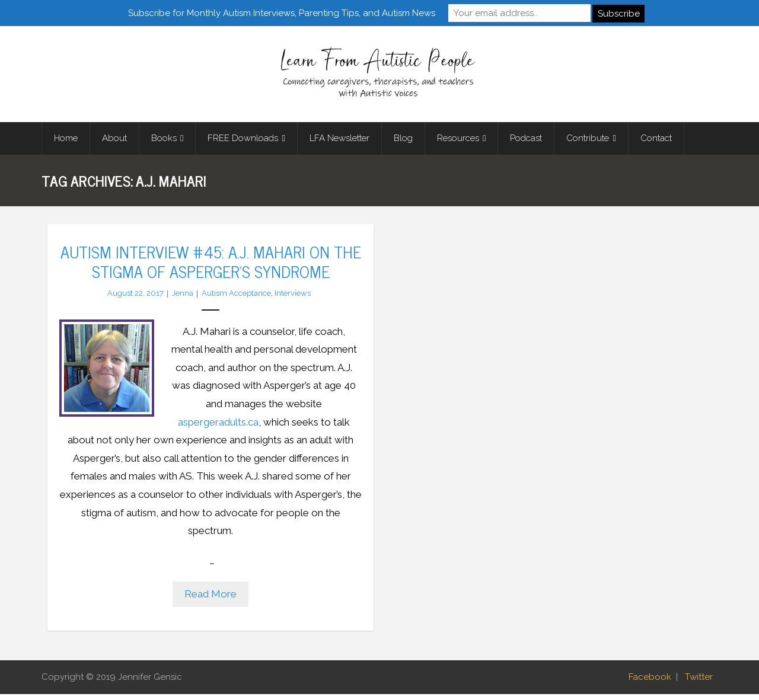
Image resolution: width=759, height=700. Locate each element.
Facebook (650, 683)
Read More (211, 600)
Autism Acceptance (236, 299)
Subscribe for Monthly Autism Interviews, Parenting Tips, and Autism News (282, 12)
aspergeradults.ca (218, 427)
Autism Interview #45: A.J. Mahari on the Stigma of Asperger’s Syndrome (211, 267)
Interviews (293, 299)
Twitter (699, 683)
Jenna (183, 299)
